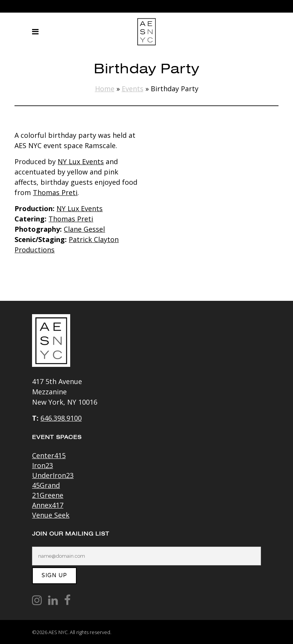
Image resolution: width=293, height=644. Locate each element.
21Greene (48, 495)
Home (105, 89)
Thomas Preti (55, 192)
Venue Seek (51, 515)
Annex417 (48, 505)
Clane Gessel (84, 229)
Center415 (49, 455)
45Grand (46, 485)
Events (133, 89)
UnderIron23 (53, 475)
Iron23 (43, 465)
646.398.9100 (61, 418)
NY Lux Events (81, 161)
